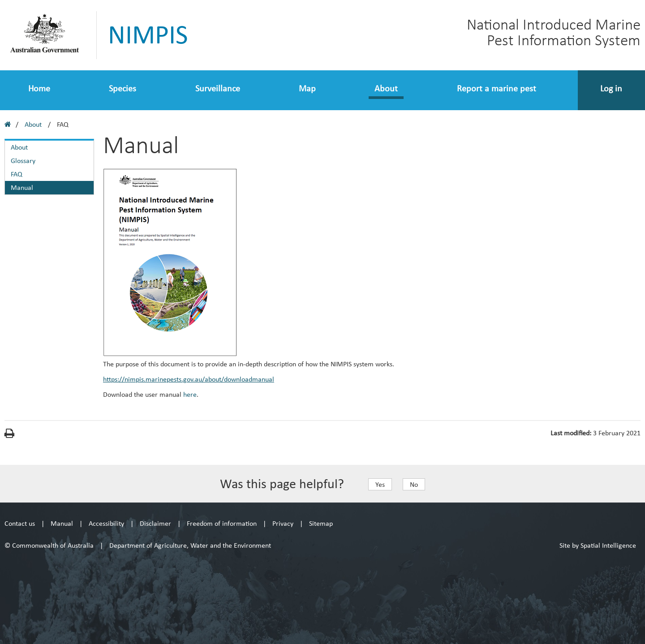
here (190, 394)
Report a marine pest (497, 88)
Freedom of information (222, 523)
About (386, 88)
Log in (611, 88)
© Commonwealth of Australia (49, 545)
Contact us (20, 523)
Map (307, 88)
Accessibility (106, 523)
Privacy (283, 523)
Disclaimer (155, 523)
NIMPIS (148, 34)
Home (39, 88)
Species (123, 88)
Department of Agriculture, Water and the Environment (190, 545)
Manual (22, 187)
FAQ (17, 174)
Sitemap (321, 523)
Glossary (23, 161)
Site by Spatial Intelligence (598, 545)
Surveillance (218, 88)
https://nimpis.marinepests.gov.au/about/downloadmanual (189, 379)
